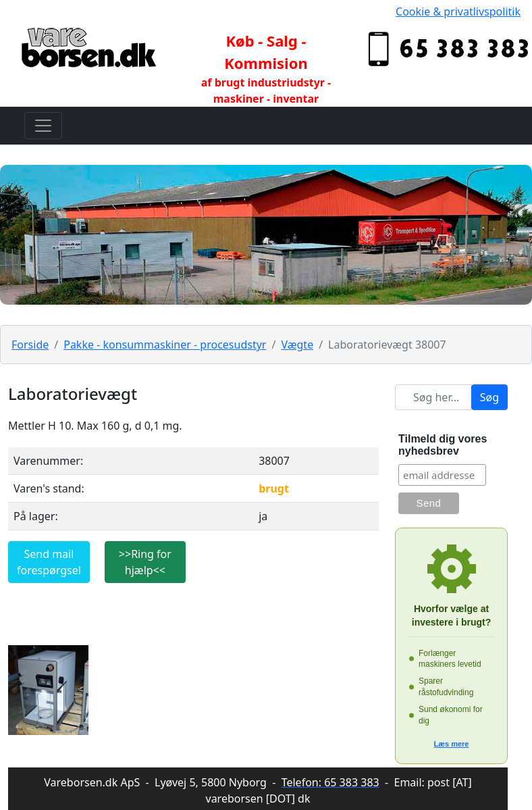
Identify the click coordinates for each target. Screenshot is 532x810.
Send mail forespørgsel (49, 562)
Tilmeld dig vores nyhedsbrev (443, 445)
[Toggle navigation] (43, 126)
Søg (489, 397)
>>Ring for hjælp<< (145, 562)
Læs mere (452, 744)
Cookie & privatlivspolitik (458, 11)
